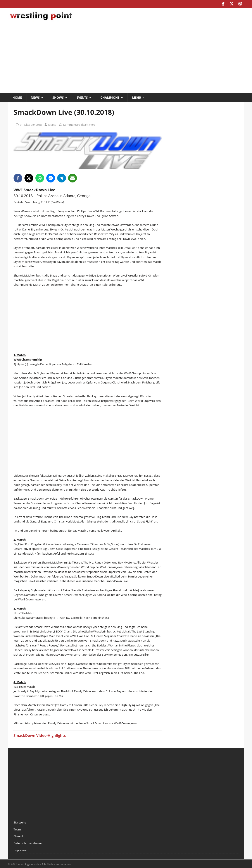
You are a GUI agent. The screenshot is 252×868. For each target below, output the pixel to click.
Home (17, 97)
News (35, 97)
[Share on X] (29, 178)
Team (17, 829)
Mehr (137, 97)
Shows (58, 97)
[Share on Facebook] (18, 178)
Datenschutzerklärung (28, 843)
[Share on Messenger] (51, 178)
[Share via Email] (72, 178)
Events (82, 97)
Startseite (20, 822)
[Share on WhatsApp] (40, 178)
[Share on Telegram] (62, 178)
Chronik (19, 836)
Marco (52, 124)
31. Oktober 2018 (31, 124)
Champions (110, 97)
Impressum (21, 850)
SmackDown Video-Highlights (40, 735)
